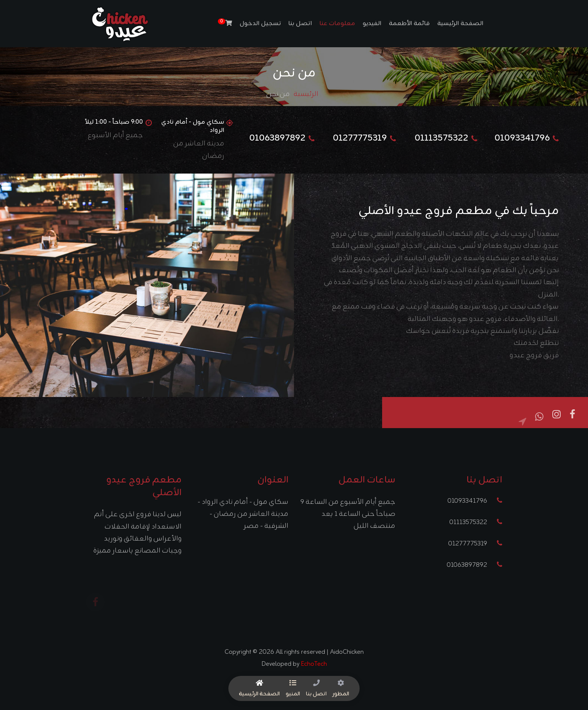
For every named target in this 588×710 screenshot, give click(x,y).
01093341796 (475, 501)
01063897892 (474, 565)
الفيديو (372, 24)
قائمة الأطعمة (409, 24)
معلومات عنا (337, 24)
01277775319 (475, 544)
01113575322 (476, 522)
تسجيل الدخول (260, 24)
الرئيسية (306, 94)
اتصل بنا (300, 24)
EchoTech (314, 664)
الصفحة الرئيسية (460, 24)
